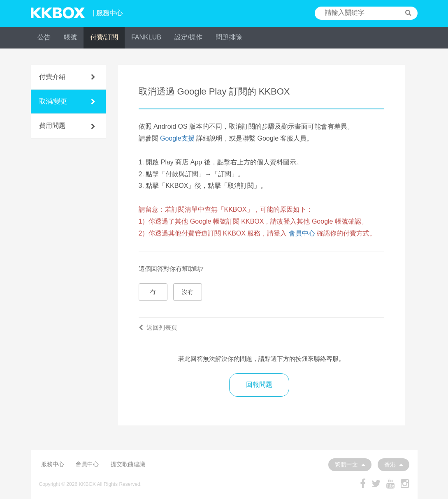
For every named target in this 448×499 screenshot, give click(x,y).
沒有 (188, 292)
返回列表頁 (158, 327)
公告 (44, 37)
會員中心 (302, 233)
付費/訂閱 (104, 37)
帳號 (70, 37)
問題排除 (229, 37)
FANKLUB (146, 37)
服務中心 (53, 464)
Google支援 (177, 138)
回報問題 (259, 385)
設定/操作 (188, 37)
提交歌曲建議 (128, 464)
